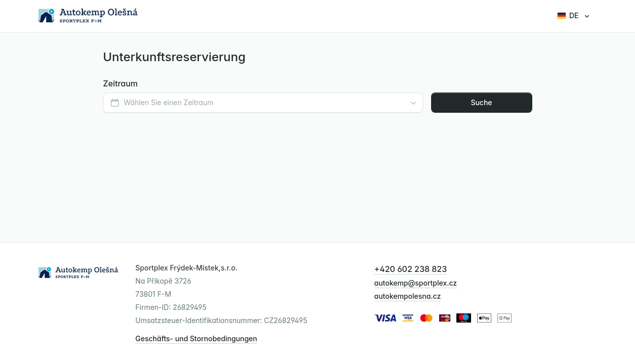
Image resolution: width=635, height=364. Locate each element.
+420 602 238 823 (411, 269)
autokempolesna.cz (408, 296)
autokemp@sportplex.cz (416, 283)
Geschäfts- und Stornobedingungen (197, 338)
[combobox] (263, 103)
